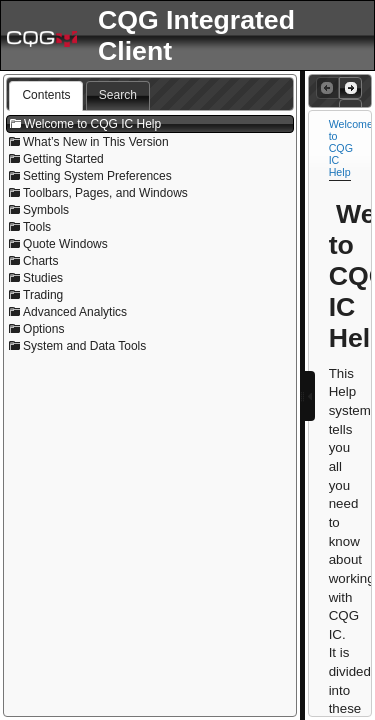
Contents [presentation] (46, 95)
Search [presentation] (118, 95)
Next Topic (349, 88)
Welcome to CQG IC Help (351, 148)
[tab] (46, 96)
